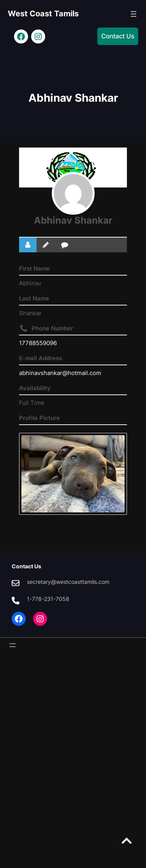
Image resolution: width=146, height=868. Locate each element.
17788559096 (38, 343)
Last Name (34, 298)
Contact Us (118, 36)
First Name (34, 268)
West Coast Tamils (43, 14)
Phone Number (52, 328)
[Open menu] (134, 14)
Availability (35, 388)
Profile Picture (40, 418)
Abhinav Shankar (73, 220)
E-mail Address (40, 358)
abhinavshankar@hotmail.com (60, 373)
